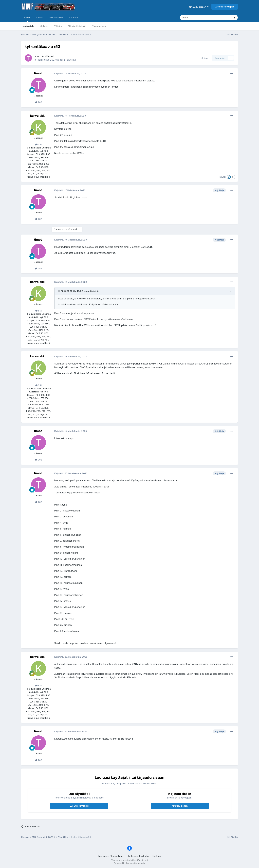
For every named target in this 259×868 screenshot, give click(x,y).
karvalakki (38, 116)
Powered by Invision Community (129, 863)
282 (39, 102)
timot (50, 56)
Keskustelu (28, 26)
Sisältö (40, 18)
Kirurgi (223, 177)
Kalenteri (74, 18)
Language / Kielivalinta (111, 856)
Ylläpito (58, 26)
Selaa (27, 19)
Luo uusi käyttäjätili (225, 7)
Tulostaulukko (99, 26)
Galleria (44, 26)
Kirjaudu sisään (198, 7)
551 (38, 144)
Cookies (156, 856)
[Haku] (197, 18)
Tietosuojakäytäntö (138, 856)
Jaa (204, 58)
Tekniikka (71, 60)
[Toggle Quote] (59, 291)
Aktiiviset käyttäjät (77, 26)
